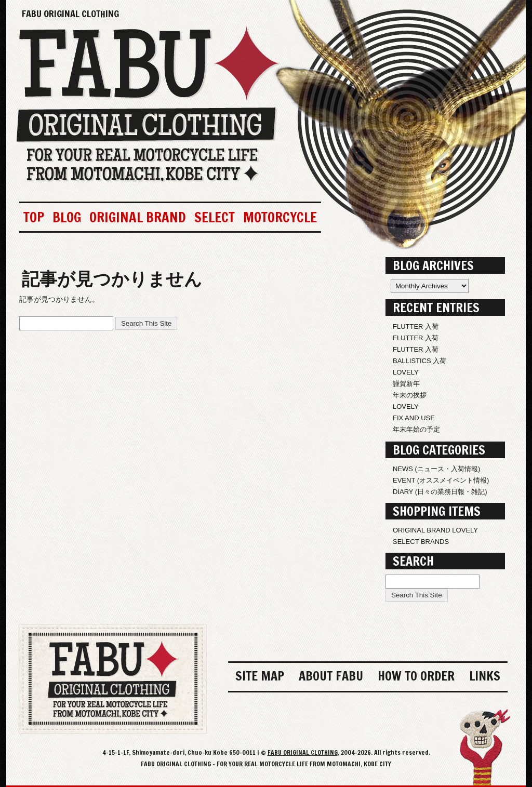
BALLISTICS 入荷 (420, 361)
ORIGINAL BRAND (138, 217)
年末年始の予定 (416, 429)
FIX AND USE (414, 418)
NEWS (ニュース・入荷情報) (436, 469)
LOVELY (406, 372)
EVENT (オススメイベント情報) (441, 480)
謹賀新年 (406, 384)
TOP (34, 217)
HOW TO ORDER (416, 676)
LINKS (485, 676)
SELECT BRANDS (421, 542)
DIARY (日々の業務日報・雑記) (440, 492)
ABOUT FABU (331, 676)
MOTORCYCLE (280, 217)
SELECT (215, 217)
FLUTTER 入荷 (416, 326)
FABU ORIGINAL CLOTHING (70, 14)
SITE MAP (260, 676)
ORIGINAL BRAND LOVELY (435, 530)
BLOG (67, 217)
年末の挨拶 (410, 395)
